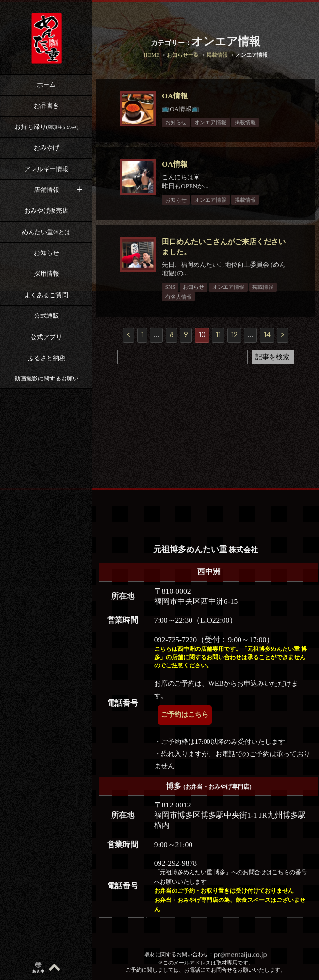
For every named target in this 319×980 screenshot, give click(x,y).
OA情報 (177, 96)
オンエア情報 (212, 122)
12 (234, 335)
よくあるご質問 (46, 295)
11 (218, 335)
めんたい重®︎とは (46, 232)
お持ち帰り (47, 127)
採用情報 (47, 274)
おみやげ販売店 (46, 211)
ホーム (46, 85)
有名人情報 (180, 297)
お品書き (47, 105)
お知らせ (47, 253)
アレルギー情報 (46, 169)
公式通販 (47, 316)
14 (267, 335)
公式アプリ (46, 337)
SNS (172, 287)
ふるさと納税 (47, 358)
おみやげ (47, 148)
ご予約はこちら (185, 715)
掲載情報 (247, 122)
